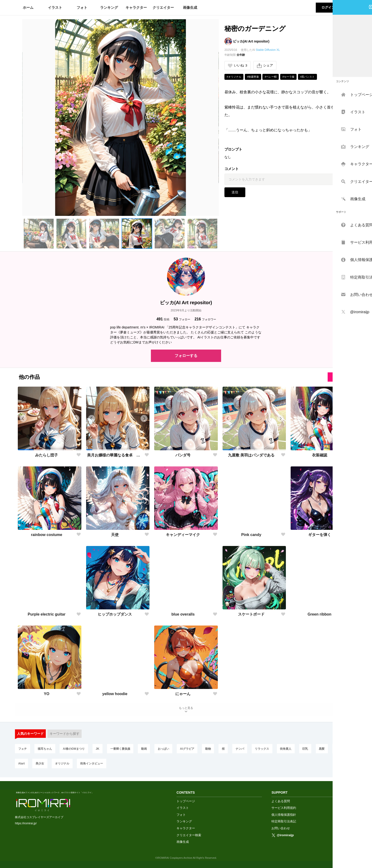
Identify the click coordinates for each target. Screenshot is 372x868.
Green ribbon (319, 614)
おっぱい (169, 751)
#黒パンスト (314, 77)
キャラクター (136, 7)
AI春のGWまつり (76, 751)
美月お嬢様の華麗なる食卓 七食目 (115, 455)
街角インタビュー (118, 766)
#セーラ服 (294, 77)
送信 (235, 193)
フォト (82, 7)
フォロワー (205, 319)
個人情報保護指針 (284, 814)
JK (100, 751)
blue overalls (183, 614)
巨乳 (318, 751)
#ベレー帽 (274, 77)
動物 (216, 751)
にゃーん (183, 694)
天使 (115, 535)
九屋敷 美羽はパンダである (251, 455)
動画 (149, 751)
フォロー (182, 319)
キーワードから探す (65, 735)
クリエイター (163, 7)
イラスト (55, 7)
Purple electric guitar (47, 614)
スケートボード (251, 614)
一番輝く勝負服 (124, 751)
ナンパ (249, 751)
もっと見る (186, 710)
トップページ (186, 801)
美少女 (64, 766)
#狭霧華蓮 (255, 77)
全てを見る (339, 377)
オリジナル (88, 766)
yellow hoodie (115, 694)
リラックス (273, 751)
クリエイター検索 (189, 835)
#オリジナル (235, 77)
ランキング (109, 7)
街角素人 (297, 751)
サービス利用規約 (284, 808)
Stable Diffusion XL (268, 50)
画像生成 (190, 7)
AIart (45, 766)
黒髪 (335, 751)
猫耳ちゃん (46, 751)
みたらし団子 (46, 455)
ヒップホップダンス (115, 614)
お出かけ (24, 766)
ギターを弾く (320, 535)
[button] (39, 234)
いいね (238, 66)
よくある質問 (281, 801)
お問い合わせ (281, 828)
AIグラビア (194, 751)
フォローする (186, 356)
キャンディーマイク (183, 535)
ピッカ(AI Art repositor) (251, 41)
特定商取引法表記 (284, 821)
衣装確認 (320, 455)
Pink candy (251, 535)
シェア (265, 66)
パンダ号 (183, 455)
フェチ (23, 751)
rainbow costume (47, 535)
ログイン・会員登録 (336, 7)
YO (47, 694)
